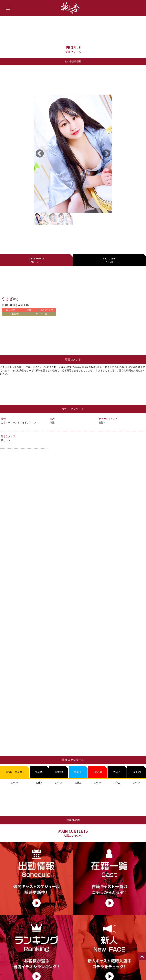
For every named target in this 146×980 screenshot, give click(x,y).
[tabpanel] (73, 154)
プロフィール (36, 260)
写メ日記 (110, 260)
